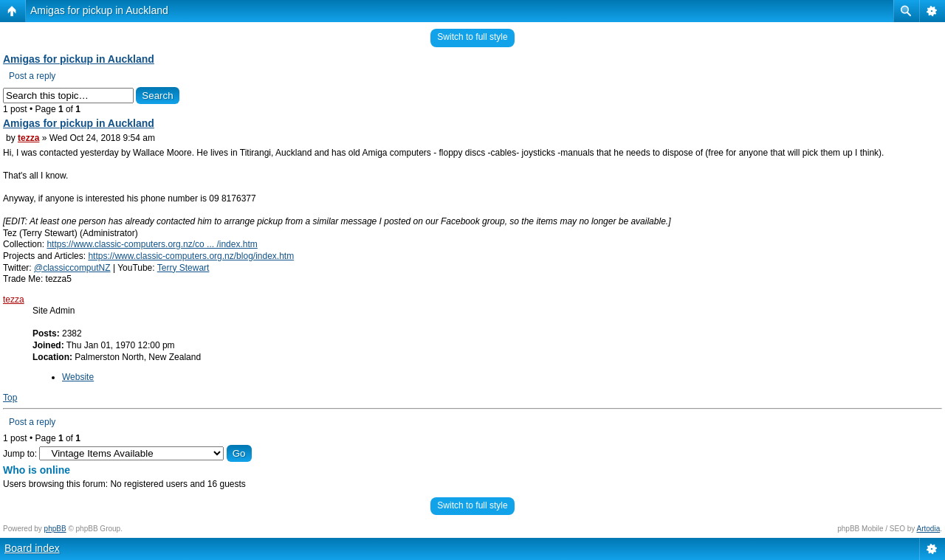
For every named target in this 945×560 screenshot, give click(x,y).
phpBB (55, 529)
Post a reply (32, 76)
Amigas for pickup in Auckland (99, 10)
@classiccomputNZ (72, 268)
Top (10, 398)
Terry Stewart (183, 268)
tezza (28, 138)
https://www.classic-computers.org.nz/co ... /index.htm (152, 244)
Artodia (929, 529)
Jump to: (20, 454)
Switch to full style (472, 37)
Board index (32, 548)
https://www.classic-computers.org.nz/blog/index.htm (191, 256)
